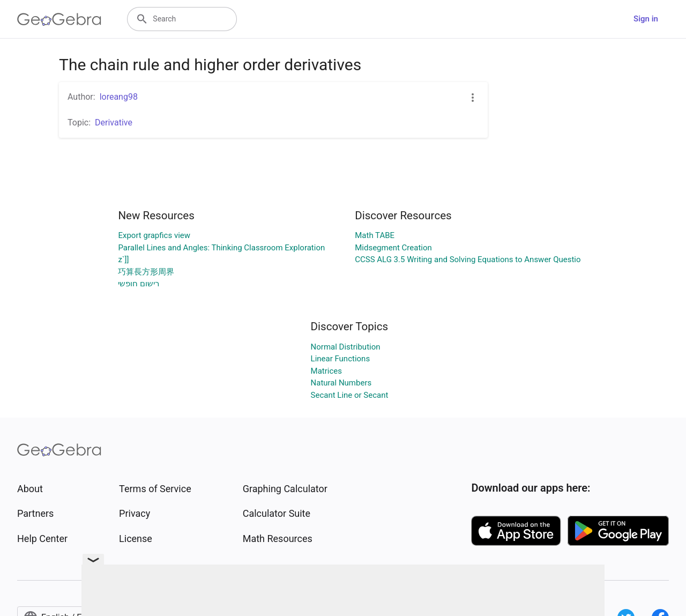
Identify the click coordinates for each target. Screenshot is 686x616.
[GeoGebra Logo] (59, 19)
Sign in (646, 19)
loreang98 (119, 97)
